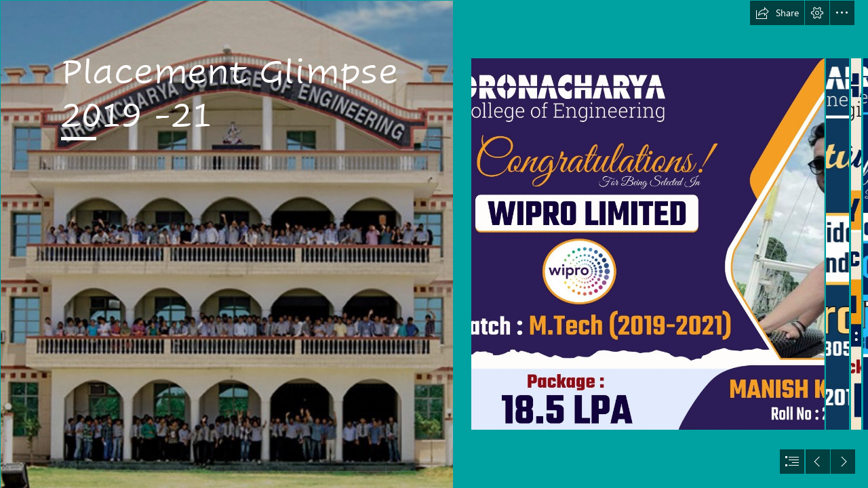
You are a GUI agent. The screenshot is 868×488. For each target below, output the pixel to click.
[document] (434, 244)
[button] (777, 13)
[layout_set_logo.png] (226, 244)
